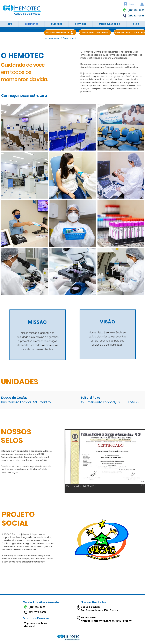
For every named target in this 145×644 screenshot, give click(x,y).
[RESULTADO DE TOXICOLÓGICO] (95, 32)
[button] (142, 4)
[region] (38, 335)
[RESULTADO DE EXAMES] (60, 32)
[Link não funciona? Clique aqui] (60, 38)
